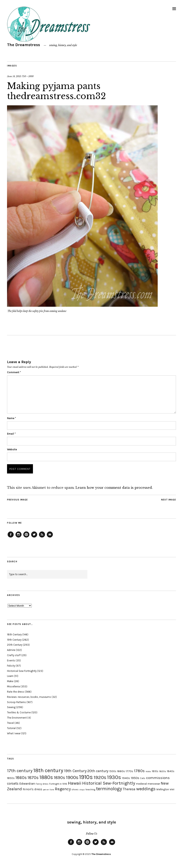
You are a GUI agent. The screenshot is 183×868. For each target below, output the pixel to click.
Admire (11, 650)
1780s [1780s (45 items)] (139, 771)
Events (11, 660)
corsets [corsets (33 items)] (13, 783)
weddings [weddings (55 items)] (146, 789)
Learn (10, 676)
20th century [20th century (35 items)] (98, 771)
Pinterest (26, 537)
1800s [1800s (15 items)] (148, 771)
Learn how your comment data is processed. (114, 488)
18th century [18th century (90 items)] (48, 770)
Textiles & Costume (19, 712)
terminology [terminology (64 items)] (109, 789)
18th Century (14, 634)
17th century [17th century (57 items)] (20, 771)
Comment (14, 372)
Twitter (34, 537)
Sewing (11, 707)
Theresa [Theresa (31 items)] (129, 789)
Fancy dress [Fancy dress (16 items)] (42, 784)
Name (11, 418)
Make (10, 681)
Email (11, 434)
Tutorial (11, 728)
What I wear (14, 733)
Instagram (18, 537)
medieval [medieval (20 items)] (141, 784)
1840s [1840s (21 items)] (171, 771)
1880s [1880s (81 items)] (46, 777)
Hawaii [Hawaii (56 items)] (75, 783)
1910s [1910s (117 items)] (86, 777)
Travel (10, 723)
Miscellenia (13, 686)
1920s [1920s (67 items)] (100, 777)
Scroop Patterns (16, 702)
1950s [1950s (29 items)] (135, 778)
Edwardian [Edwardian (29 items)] (27, 784)
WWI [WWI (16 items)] (172, 790)
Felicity (11, 666)
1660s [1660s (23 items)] (121, 771)
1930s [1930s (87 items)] (114, 777)
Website (12, 449)
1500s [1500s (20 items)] (113, 771)
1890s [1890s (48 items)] (59, 778)
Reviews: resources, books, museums (29, 697)
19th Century (14, 640)
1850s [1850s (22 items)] (11, 778)
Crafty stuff (14, 655)
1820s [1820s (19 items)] (163, 771)
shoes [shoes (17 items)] (75, 789)
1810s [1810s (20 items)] (155, 771)
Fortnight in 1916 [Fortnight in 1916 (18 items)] (58, 784)
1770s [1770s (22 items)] (129, 771)
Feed (42, 537)
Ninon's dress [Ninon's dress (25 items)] (32, 789)
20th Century (15, 645)
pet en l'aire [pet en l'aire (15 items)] (49, 790)
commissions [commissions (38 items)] (158, 778)
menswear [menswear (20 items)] (154, 784)
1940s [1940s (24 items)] (126, 778)
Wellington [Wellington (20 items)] (163, 789)
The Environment (17, 718)
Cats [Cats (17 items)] (143, 778)
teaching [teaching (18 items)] (90, 789)
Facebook (11, 537)
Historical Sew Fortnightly (22, 671)
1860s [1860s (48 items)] (21, 778)
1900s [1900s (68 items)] (72, 777)
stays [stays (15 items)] (82, 790)
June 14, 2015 (14, 76)
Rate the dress (16, 692)
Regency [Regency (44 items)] (63, 789)
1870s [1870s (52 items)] (33, 777)
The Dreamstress (24, 45)
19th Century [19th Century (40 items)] (75, 771)
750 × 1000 (28, 76)
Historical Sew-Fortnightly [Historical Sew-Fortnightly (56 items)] (109, 783)
